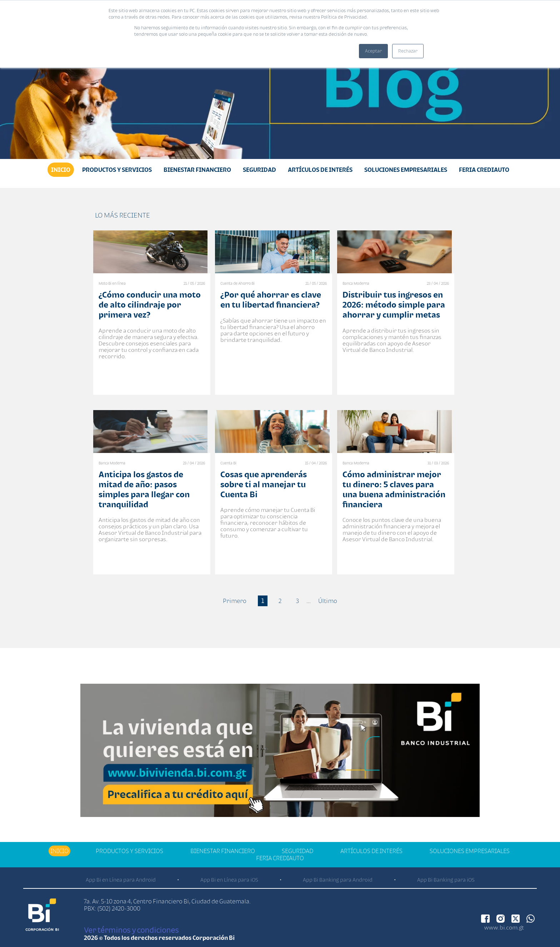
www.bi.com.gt (504, 927)
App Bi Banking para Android (338, 880)
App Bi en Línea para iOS (229, 880)
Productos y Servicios (117, 170)
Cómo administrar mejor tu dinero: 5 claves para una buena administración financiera (394, 489)
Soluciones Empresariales (406, 170)
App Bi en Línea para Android (121, 880)
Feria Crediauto (484, 170)
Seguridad (259, 170)
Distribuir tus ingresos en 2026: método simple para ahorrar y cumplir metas (394, 305)
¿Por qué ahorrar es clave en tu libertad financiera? (271, 300)
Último (328, 601)
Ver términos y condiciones (131, 930)
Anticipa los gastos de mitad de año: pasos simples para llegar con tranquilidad (144, 489)
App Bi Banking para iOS (446, 880)
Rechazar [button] (408, 51)
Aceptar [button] (373, 51)
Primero (235, 601)
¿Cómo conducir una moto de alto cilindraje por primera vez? (150, 305)
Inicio (61, 170)
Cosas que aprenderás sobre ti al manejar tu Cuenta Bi (264, 484)
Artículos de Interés (320, 170)
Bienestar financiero (197, 170)
